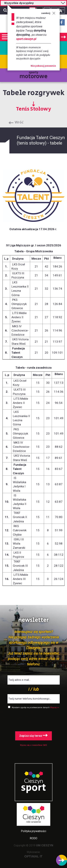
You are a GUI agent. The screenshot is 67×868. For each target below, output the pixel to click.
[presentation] (34, 719)
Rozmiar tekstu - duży (62, 10)
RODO (33, 838)
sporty (33, 75)
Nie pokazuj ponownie (43, 66)
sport (34, 788)
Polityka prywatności (33, 831)
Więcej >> (55, 707)
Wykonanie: (33, 854)
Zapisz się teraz (33, 736)
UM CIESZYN (45, 845)
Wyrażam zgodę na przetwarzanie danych (31, 707)
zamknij (48, 13)
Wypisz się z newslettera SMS (33, 745)
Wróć (19, 123)
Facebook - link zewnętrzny (62, 23)
